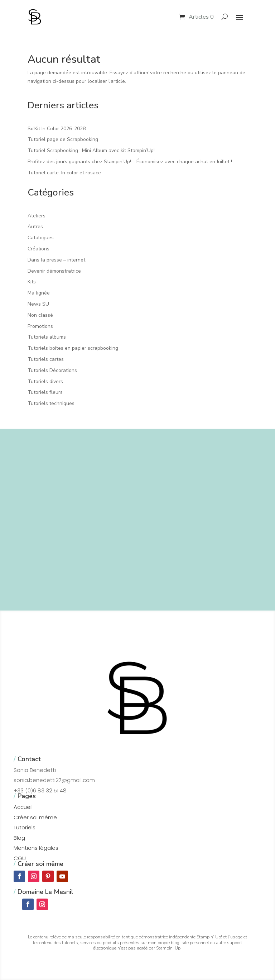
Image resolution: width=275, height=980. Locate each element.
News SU (38, 304)
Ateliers (37, 216)
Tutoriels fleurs (45, 392)
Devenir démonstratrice (54, 271)
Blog (19, 838)
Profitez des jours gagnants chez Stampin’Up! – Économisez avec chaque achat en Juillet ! (130, 162)
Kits (32, 282)
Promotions (40, 326)
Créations (38, 249)
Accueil (23, 807)
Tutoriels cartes (46, 359)
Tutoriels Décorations (52, 370)
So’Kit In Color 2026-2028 (57, 129)
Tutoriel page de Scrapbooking (63, 139)
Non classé (40, 315)
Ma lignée (39, 293)
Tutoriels (25, 827)
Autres (35, 227)
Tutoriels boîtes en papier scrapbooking (73, 348)
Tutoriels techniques (51, 403)
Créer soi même (35, 817)
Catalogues (41, 238)
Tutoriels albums (47, 337)
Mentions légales (36, 848)
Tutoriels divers (45, 381)
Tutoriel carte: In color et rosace (64, 173)
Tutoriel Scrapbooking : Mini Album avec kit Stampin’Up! (91, 150)
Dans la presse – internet (56, 260)
